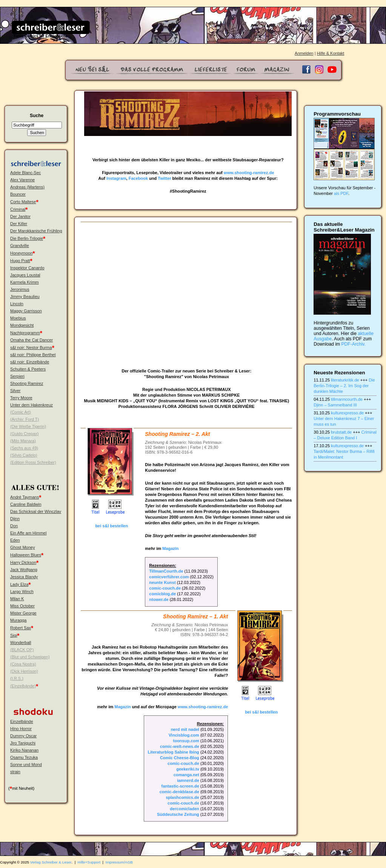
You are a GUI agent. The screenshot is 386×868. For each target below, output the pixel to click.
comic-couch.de (165, 588)
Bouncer (18, 194)
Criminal (18, 209)
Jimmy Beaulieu (25, 297)
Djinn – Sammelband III (335, 405)
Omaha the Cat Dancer (32, 340)
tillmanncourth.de (347, 399)
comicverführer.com (169, 577)
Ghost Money (22, 547)
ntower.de (159, 599)
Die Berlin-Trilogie (27, 238)
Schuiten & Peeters (28, 369)
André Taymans (25, 497)
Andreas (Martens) (27, 187)
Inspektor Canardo (27, 268)
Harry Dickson (23, 562)
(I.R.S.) (17, 678)
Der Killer (19, 224)
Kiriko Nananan (24, 750)
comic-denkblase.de (179, 792)
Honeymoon (21, 253)
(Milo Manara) (23, 441)
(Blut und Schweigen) (30, 657)
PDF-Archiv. (354, 344)
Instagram (116, 178)
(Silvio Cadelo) (24, 455)
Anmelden (304, 53)
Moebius (18, 318)
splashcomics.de (182, 797)
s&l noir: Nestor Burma (31, 348)
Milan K (17, 599)
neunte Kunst (162, 582)
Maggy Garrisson (26, 311)
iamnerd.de (188, 780)
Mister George (23, 613)
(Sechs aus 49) (24, 448)
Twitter (164, 178)
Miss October (22, 606)
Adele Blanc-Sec (25, 173)
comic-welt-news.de (180, 746)
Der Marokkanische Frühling (36, 231)
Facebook (138, 178)
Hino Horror (21, 729)
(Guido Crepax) (24, 434)
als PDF (341, 193)
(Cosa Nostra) (23, 664)
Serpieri (17, 376)
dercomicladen (185, 809)
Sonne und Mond (26, 765)
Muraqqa (18, 620)
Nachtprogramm (25, 333)
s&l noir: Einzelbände (30, 362)
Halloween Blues (26, 555)
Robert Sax (21, 628)
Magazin (170, 548)
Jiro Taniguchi (23, 743)
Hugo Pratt (20, 261)
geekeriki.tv (188, 769)
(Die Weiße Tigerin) (28, 426)
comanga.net (186, 775)
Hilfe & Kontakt (331, 53)
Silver (15, 391)
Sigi (14, 635)
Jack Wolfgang (24, 570)
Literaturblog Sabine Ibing (174, 752)
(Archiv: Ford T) (25, 419)
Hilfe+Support (89, 862)
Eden (15, 540)
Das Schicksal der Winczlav (36, 511)
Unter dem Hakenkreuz (32, 405)
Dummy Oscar (23, 736)
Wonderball (21, 643)
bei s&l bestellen (111, 526)
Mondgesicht (22, 325)
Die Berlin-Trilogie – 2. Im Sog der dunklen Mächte (344, 386)
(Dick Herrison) (24, 671)
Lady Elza (19, 584)
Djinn (15, 519)
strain (15, 772)
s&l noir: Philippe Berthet (33, 355)
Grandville (20, 246)
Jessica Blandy (24, 577)
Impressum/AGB (119, 862)
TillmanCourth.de (166, 571)
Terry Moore (21, 398)
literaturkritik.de (345, 380)
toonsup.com (186, 741)
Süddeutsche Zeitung (178, 814)
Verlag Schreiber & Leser (51, 862)
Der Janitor (20, 216)
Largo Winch (22, 592)
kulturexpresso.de (347, 413)
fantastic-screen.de (180, 786)
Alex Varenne (22, 180)
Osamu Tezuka (24, 757)
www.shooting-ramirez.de (249, 173)
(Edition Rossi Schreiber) (33, 462)
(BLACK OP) (22, 650)
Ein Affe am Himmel (28, 533)
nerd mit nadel (185, 729)
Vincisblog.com (184, 735)
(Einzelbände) (23, 686)
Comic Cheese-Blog (180, 758)
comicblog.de (162, 594)
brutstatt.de (341, 432)
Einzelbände (22, 721)
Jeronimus (20, 289)
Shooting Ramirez (27, 383)
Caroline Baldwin (26, 504)
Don (14, 526)
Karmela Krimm (25, 282)
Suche (37, 116)
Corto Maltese (23, 202)
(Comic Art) (21, 412)
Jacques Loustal (25, 275)
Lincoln (17, 304)
